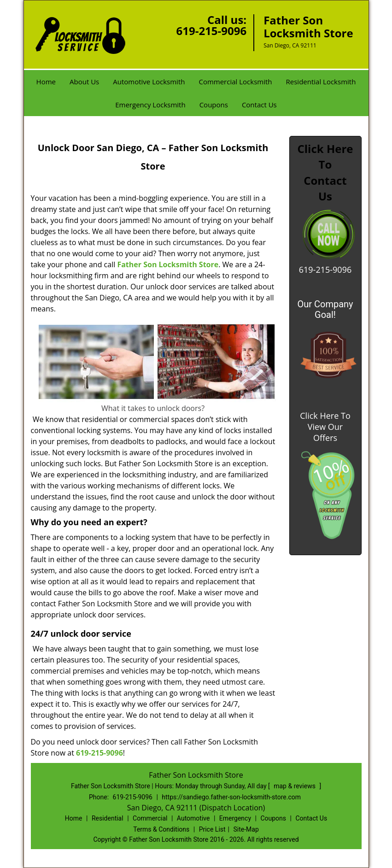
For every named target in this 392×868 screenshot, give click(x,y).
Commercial (150, 818)
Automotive (193, 818)
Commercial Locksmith (235, 82)
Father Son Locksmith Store (168, 264)
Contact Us (259, 105)
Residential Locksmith (321, 82)
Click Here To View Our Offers (325, 427)
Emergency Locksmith (150, 105)
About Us (84, 82)
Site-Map (246, 829)
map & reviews (295, 786)
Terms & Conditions (161, 829)
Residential (108, 818)
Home (46, 82)
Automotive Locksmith (149, 82)
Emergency (235, 818)
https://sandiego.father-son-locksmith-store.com (231, 797)
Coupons (214, 105)
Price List (212, 829)
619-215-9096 (211, 31)
